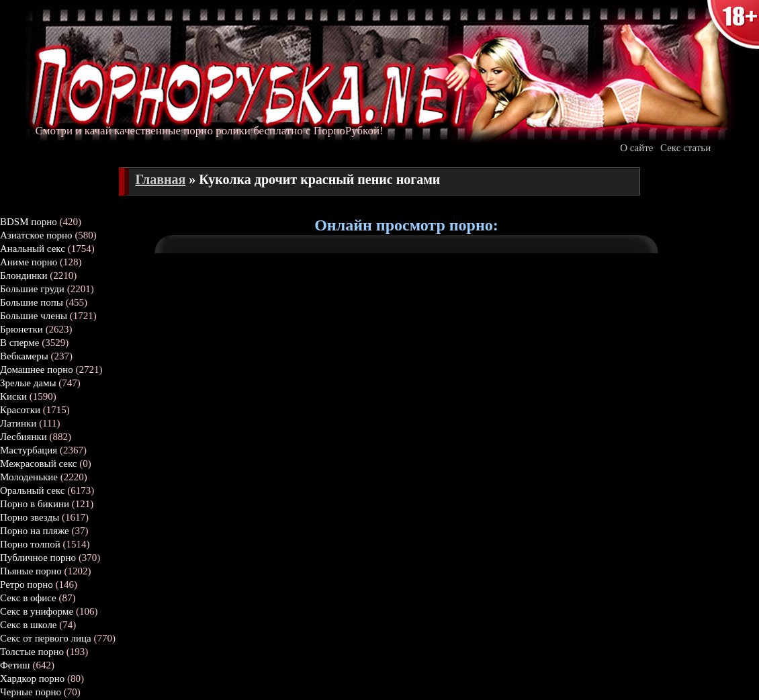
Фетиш (15, 665)
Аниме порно (29, 262)
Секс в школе (29, 625)
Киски (13, 396)
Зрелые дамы (28, 383)
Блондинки (24, 275)
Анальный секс (33, 249)
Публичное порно (38, 558)
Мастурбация (29, 450)
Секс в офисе (28, 598)
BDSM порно (29, 222)
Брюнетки (21, 329)
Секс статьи (685, 148)
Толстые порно (32, 652)
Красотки (20, 410)
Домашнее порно (37, 369)
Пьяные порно (31, 571)
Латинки (18, 423)
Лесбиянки (24, 437)
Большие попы (32, 302)
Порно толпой (30, 544)
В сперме (20, 343)
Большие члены (34, 316)
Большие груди (32, 289)
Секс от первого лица (46, 638)
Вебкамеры (24, 356)
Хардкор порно (32, 679)
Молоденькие (29, 477)
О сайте (636, 148)
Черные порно (31, 692)
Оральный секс (32, 490)
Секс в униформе (37, 611)
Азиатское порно (36, 235)
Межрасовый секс (39, 464)
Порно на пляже (35, 531)
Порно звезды (30, 517)
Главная (161, 179)
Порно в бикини (35, 504)
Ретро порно (27, 584)
